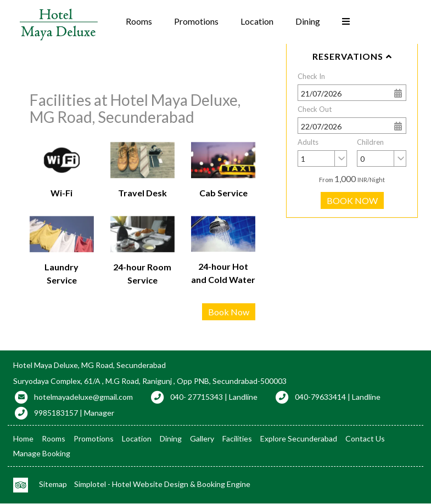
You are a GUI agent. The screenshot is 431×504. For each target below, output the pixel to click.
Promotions (196, 21)
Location (257, 21)
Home (23, 438)
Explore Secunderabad (299, 438)
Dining (308, 21)
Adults (308, 142)
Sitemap (53, 484)
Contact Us (365, 438)
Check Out (315, 109)
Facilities (237, 438)
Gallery (202, 438)
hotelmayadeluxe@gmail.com (83, 397)
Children (370, 142)
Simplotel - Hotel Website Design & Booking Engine (162, 484)
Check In (311, 76)
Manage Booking (42, 453)
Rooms (139, 21)
